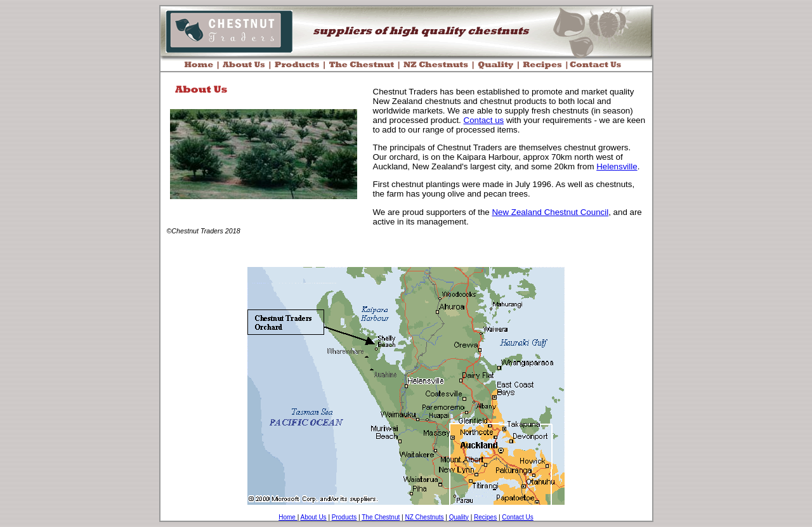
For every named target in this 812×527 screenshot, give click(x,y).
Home (288, 517)
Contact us (484, 120)
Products (344, 517)
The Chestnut (381, 517)
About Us (313, 517)
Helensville (617, 166)
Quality (459, 517)
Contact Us (517, 517)
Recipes (485, 517)
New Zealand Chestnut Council (550, 212)
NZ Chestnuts (424, 517)
